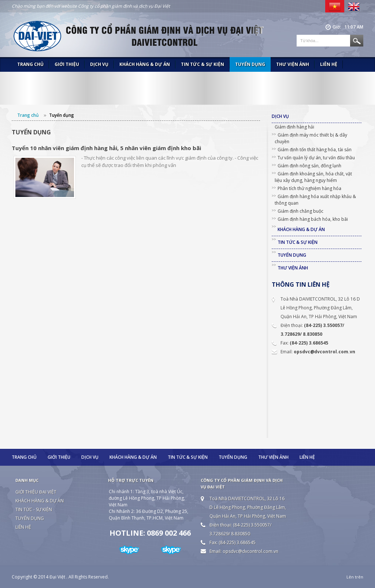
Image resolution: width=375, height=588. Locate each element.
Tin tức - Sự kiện (34, 509)
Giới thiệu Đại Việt (36, 492)
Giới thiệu (67, 64)
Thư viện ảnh (293, 64)
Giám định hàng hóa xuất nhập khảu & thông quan (315, 200)
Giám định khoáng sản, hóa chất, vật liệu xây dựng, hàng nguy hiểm (313, 177)
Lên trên (355, 577)
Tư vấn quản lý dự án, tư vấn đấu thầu (316, 158)
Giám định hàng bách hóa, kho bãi (313, 219)
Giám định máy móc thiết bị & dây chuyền (311, 138)
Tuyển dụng (250, 64)
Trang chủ (30, 64)
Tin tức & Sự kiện (203, 64)
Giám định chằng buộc (300, 211)
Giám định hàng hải (294, 127)
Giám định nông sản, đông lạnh (309, 166)
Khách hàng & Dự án (145, 64)
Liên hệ (329, 64)
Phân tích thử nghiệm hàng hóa (309, 188)
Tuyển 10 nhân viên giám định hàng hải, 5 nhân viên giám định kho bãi (106, 148)
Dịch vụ (99, 64)
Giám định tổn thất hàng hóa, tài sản (315, 150)
